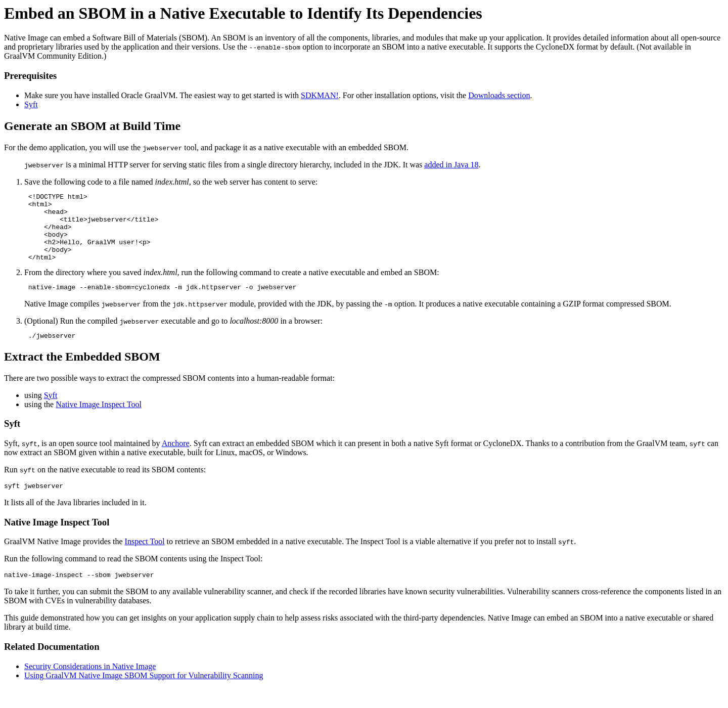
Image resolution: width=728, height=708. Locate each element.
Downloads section (499, 95)
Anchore (176, 460)
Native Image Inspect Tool (99, 421)
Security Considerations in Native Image (90, 686)
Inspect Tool (145, 560)
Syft (31, 104)
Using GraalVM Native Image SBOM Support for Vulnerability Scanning (144, 695)
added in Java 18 (451, 165)
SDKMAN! (320, 95)
